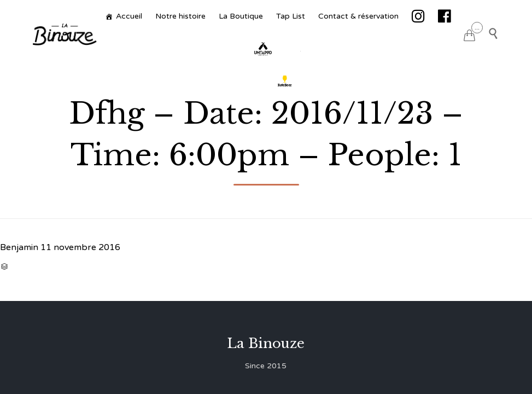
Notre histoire (180, 16)
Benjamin (19, 247)
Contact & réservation (358, 16)
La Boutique (241, 16)
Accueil (129, 16)
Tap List (291, 16)
